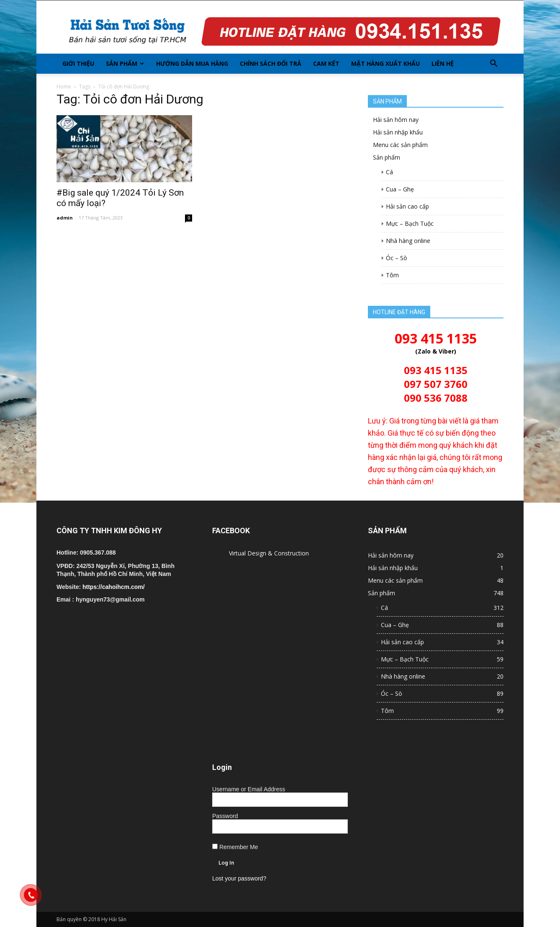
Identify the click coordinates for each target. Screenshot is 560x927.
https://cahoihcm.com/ (114, 587)
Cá (389, 172)
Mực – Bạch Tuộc (410, 223)
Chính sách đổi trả (271, 63)
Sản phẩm (125, 63)
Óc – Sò (397, 258)
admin (65, 218)
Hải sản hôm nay (396, 120)
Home (64, 87)
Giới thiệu (78, 63)
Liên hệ (443, 63)
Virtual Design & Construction (269, 553)
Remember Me (235, 847)
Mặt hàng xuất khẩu (385, 63)
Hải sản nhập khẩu (398, 132)
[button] (493, 64)
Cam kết (326, 63)
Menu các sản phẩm (400, 145)
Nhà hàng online (408, 241)
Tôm (392, 275)
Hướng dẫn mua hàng (192, 63)
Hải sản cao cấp (407, 206)
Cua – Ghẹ (400, 189)
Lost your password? (239, 878)
